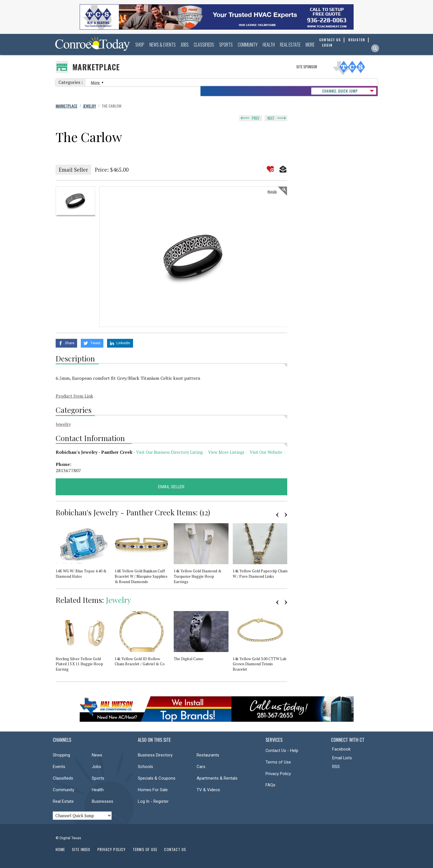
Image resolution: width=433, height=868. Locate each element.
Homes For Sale (153, 790)
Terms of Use (278, 762)
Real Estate (290, 45)
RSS (336, 767)
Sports (226, 45)
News (97, 755)
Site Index (81, 849)
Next (271, 118)
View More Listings (226, 452)
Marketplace (96, 67)
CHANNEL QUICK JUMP (340, 91)
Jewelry (63, 424)
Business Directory (155, 755)
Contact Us (175, 849)
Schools (145, 767)
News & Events (163, 45)
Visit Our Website (266, 452)
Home (60, 849)
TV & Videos (208, 790)
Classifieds (204, 45)
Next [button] (286, 515)
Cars (201, 767)
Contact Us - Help (282, 751)
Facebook (341, 749)
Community (248, 45)
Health (269, 45)
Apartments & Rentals (217, 778)
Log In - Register (153, 801)
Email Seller (73, 170)
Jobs (185, 45)
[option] (75, 201)
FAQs (270, 785)
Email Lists (342, 758)
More (310, 45)
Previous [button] (277, 515)
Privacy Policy (278, 774)
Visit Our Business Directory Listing (169, 452)
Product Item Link (74, 396)
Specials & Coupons (157, 778)
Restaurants (208, 755)
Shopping (61, 755)
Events (59, 767)
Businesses (103, 801)
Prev (256, 118)
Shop (140, 45)
